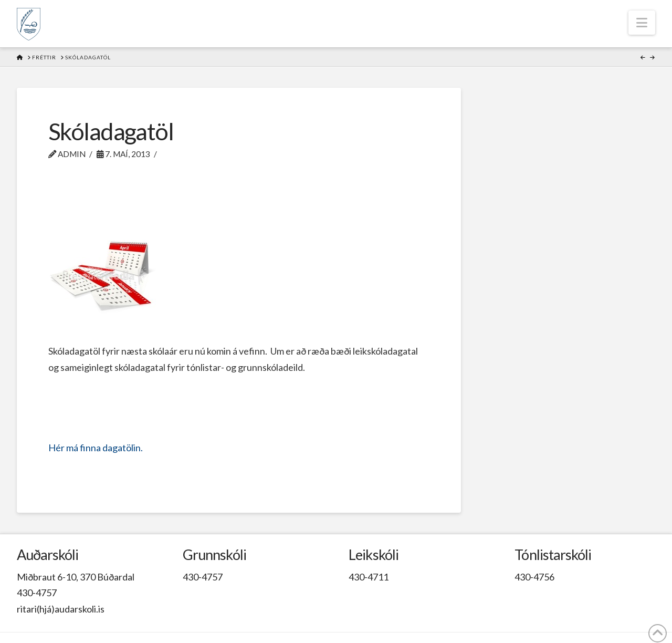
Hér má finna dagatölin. (96, 448)
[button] (642, 23)
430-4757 (37, 593)
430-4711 (369, 577)
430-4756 (534, 577)
